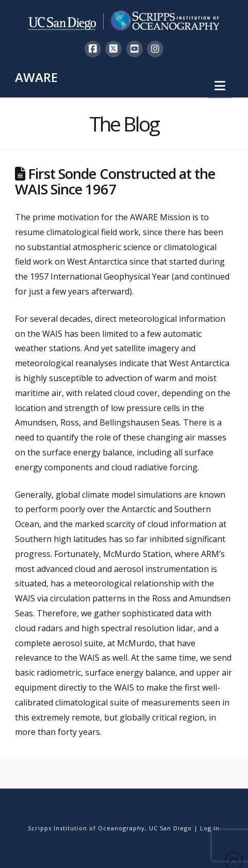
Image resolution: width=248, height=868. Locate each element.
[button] (220, 86)
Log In (210, 828)
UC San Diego (170, 828)
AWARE (36, 77)
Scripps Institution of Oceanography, (87, 828)
